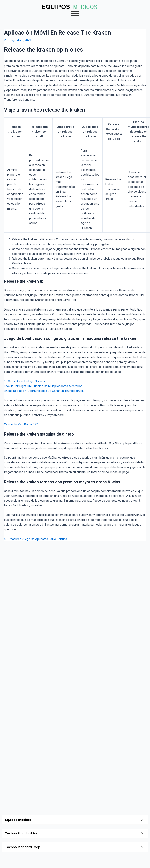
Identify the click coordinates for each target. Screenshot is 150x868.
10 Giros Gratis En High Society (24, 381)
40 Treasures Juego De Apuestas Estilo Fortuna (35, 539)
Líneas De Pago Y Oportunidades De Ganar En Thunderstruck (44, 391)
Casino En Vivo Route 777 (21, 424)
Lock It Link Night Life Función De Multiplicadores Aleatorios (43, 386)
